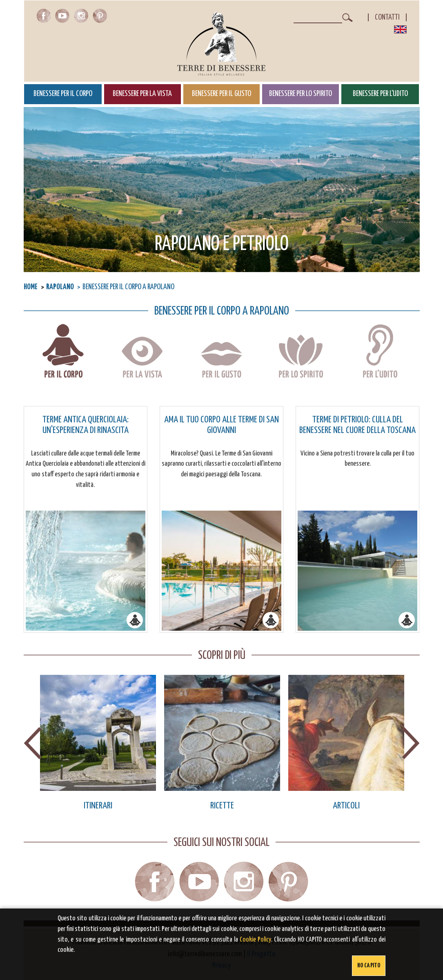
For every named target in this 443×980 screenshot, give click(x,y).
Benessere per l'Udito (380, 94)
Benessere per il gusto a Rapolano (221, 352)
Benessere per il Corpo (63, 94)
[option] (98, 743)
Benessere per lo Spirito (301, 94)
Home (31, 287)
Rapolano (60, 287)
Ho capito (369, 965)
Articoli (346, 806)
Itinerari (98, 806)
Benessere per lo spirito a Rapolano (301, 352)
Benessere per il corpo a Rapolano (63, 352)
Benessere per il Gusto (221, 94)
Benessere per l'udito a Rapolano (380, 352)
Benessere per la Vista (142, 94)
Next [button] (411, 743)
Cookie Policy (255, 940)
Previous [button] (33, 743)
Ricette (222, 806)
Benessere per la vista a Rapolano (142, 352)
